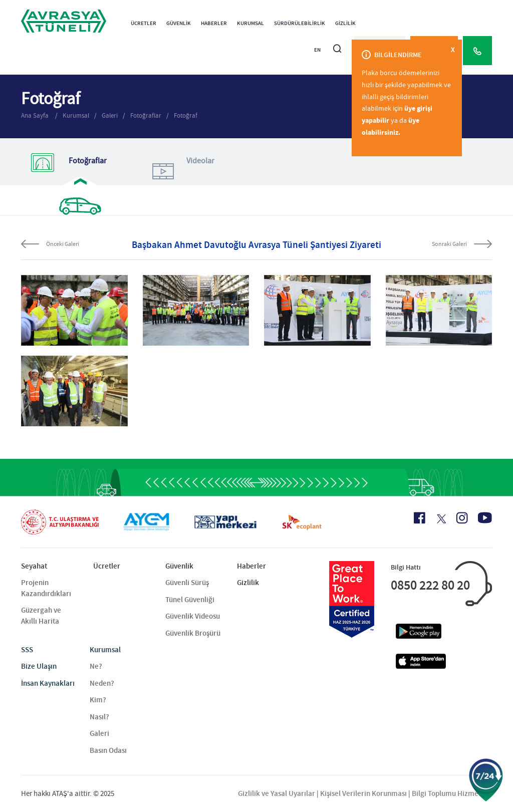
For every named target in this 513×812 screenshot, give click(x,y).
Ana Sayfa (36, 115)
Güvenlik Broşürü (193, 633)
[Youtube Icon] (485, 518)
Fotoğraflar (146, 115)
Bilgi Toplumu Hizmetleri (452, 793)
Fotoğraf (186, 115)
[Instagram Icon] (462, 518)
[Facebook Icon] (420, 518)
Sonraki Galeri (449, 244)
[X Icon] (441, 519)
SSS (27, 650)
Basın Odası (108, 750)
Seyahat (34, 566)
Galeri (110, 115)
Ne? (96, 666)
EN (317, 50)
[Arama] (337, 44)
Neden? (102, 683)
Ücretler (144, 23)
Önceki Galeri (63, 244)
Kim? (98, 700)
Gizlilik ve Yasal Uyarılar (277, 793)
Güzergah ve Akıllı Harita (41, 615)
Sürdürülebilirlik (300, 23)
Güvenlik (179, 23)
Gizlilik (345, 23)
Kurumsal (250, 23)
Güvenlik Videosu (193, 616)
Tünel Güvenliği (190, 600)
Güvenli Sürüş (187, 583)
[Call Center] (477, 51)
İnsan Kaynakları (48, 683)
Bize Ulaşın (39, 666)
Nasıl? (99, 717)
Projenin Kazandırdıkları (46, 588)
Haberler (214, 23)
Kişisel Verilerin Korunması (363, 793)
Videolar (182, 171)
